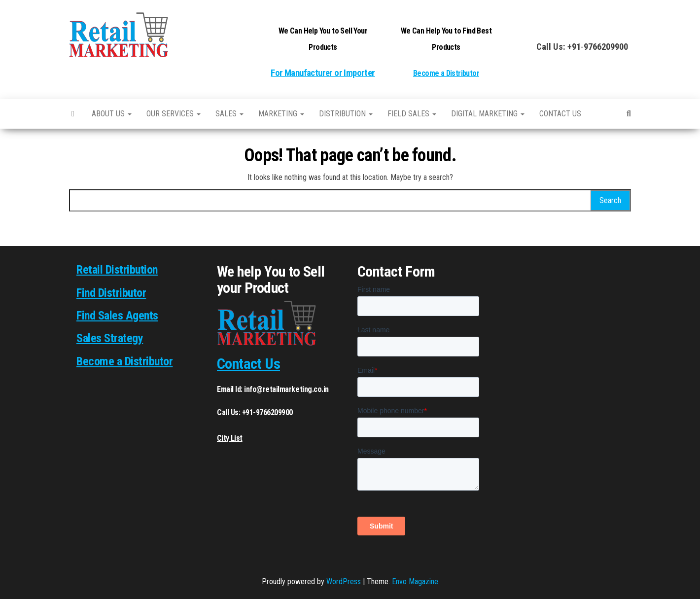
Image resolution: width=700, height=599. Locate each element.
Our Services (174, 114)
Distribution (346, 114)
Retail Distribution (117, 270)
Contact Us (248, 364)
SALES (229, 114)
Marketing (281, 114)
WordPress (344, 581)
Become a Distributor (446, 73)
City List (230, 438)
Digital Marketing (488, 114)
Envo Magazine (415, 581)
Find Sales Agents (117, 316)
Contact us (560, 114)
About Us (112, 114)
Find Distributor (111, 293)
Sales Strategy (110, 338)
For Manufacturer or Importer (323, 73)
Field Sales (412, 114)
